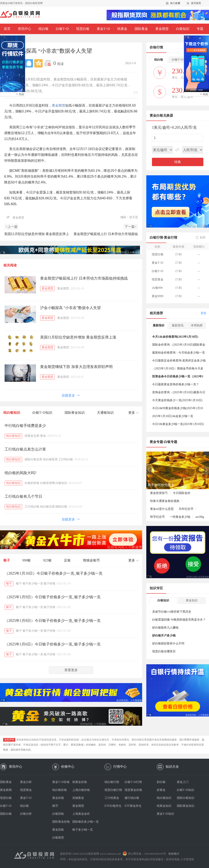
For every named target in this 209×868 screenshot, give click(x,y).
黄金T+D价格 (61, 782)
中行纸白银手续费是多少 (25, 426)
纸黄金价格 (80, 782)
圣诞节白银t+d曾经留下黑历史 (172, 612)
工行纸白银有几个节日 (23, 496)
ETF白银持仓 (113, 806)
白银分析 (26, 814)
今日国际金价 (182, 493)
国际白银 (61, 507)
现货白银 (83, 29)
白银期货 (58, 838)
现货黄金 (26, 790)
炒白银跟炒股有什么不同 (168, 643)
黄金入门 (183, 782)
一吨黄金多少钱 (180, 517)
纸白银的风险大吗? (20, 473)
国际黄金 (141, 29)
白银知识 (183, 29)
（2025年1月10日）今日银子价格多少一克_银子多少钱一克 (54, 573)
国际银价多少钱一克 (82, 822)
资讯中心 (24, 29)
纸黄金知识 (164, 806)
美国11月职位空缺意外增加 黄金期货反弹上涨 (78, 337)
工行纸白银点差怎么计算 (25, 449)
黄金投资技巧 (159, 493)
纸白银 (43, 29)
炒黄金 (161, 790)
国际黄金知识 (75, 413)
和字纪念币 (157, 517)
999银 (27, 560)
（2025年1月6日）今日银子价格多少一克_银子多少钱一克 (53, 644)
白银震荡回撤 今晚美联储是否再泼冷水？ (179, 620)
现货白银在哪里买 (164, 651)
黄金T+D (103, 29)
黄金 (43, 436)
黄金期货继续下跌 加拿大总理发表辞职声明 (76, 367)
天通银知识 (105, 413)
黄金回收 (58, 830)
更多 (204, 313)
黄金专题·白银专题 (163, 442)
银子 (7, 560)
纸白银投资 (50, 459)
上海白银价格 (81, 790)
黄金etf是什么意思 (162, 509)
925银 (47, 560)
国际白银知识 (186, 798)
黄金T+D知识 (165, 814)
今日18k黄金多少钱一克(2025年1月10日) (178, 424)
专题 (200, 29)
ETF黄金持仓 (133, 806)
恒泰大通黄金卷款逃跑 (165, 501)
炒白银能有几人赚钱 (165, 628)
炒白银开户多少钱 (164, 636)
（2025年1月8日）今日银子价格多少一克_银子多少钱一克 (53, 621)
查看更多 (71, 670)
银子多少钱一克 (33, 584)
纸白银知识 (12, 413)
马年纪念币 (186, 509)
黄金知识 (192, 600)
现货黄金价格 (133, 790)
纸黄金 (122, 29)
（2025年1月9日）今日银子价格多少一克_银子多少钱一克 (53, 597)
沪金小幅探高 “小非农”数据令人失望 (70, 308)
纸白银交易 (47, 507)
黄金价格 (58, 798)
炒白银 (161, 782)
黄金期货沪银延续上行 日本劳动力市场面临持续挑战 (84, 278)
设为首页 (196, 3)
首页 (7, 29)
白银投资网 (47, 483)
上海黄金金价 (81, 814)
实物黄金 (78, 798)
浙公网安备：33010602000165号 (147, 854)
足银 (67, 560)
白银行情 (156, 237)
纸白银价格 (60, 790)
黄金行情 (171, 237)
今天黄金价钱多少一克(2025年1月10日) (177, 400)
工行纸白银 (66, 459)
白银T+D (62, 29)
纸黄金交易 (32, 436)
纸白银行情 (112, 782)
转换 (178, 162)
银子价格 (50, 584)
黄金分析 (26, 782)
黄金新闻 (6, 790)
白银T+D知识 (42, 413)
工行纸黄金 (112, 798)
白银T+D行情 (133, 782)
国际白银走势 (33, 459)
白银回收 (58, 814)
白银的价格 (32, 483)
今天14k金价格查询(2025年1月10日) (175, 337)
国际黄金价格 (61, 822)
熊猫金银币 (91, 560)
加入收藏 (175, 3)
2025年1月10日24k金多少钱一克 (173, 416)
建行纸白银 (132, 798)
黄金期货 (162, 29)
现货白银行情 (113, 790)
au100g (200, 517)
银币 (55, 806)
